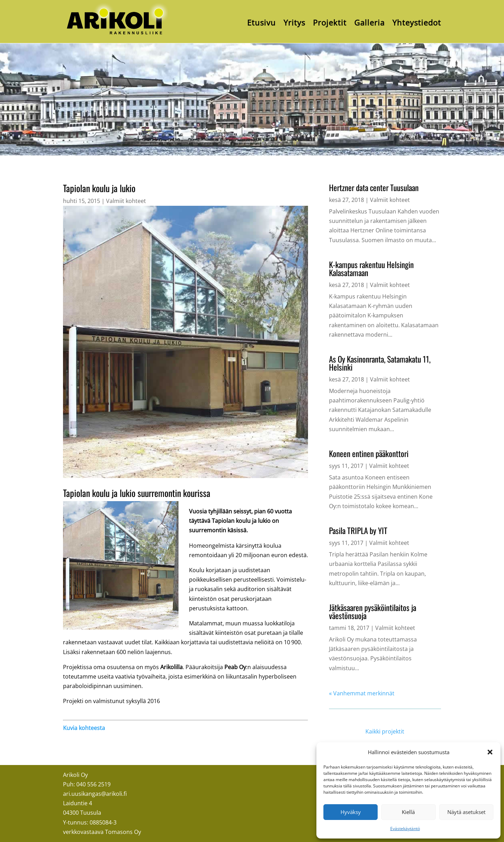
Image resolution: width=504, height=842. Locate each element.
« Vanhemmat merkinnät (362, 693)
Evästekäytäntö (405, 829)
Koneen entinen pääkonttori (369, 454)
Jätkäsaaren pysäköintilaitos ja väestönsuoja (373, 612)
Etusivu (261, 22)
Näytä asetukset (466, 812)
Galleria (369, 22)
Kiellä (408, 812)
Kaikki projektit (385, 731)
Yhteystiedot (417, 22)
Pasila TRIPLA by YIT (358, 531)
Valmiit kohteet (126, 201)
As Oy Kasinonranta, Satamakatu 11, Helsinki (380, 363)
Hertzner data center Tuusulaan (374, 188)
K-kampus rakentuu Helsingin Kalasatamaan (371, 269)
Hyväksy (351, 812)
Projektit (330, 22)
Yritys (294, 22)
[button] (490, 752)
